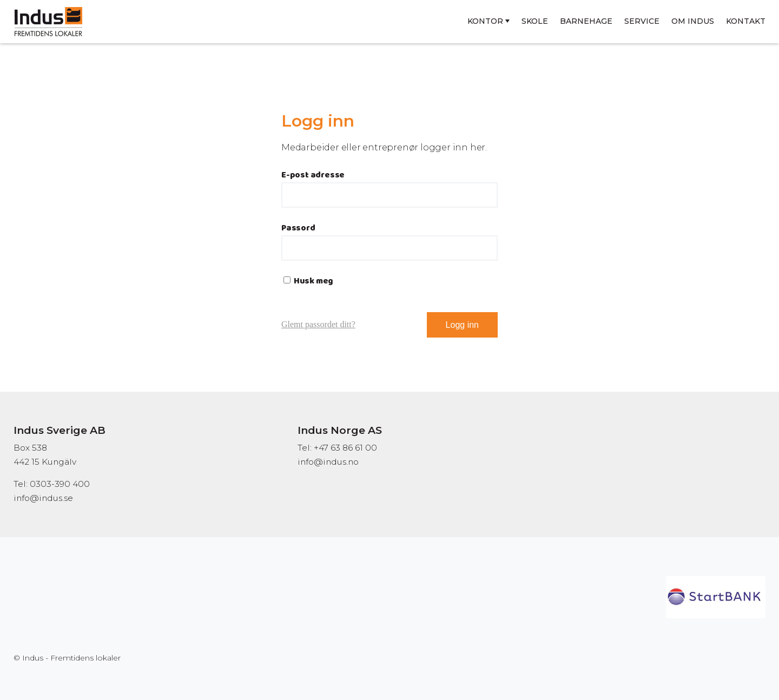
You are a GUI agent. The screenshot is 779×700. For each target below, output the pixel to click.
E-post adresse (313, 175)
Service (642, 21)
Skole (535, 21)
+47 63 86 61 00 (345, 448)
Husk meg (308, 281)
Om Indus (693, 21)
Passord (298, 228)
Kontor (485, 21)
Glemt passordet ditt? (318, 324)
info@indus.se (43, 498)
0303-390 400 (60, 484)
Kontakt (746, 21)
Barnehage (586, 21)
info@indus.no (328, 462)
